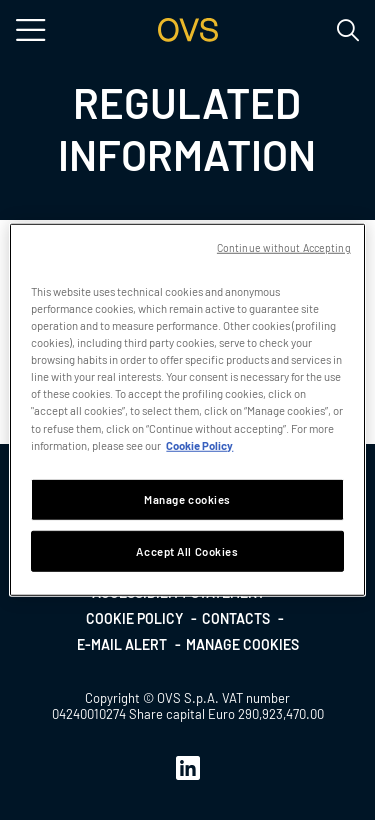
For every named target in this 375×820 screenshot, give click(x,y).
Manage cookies (242, 644)
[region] (187, 410)
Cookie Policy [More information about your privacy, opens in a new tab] (199, 444)
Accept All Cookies (187, 550)
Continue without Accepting (284, 247)
